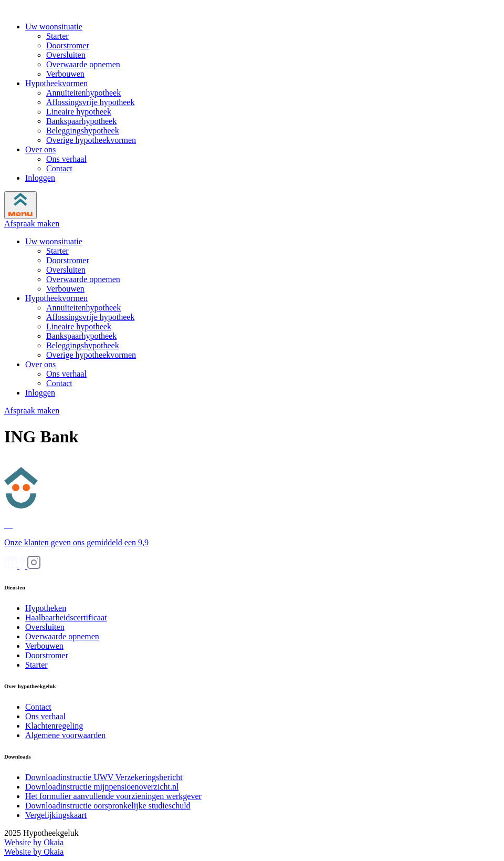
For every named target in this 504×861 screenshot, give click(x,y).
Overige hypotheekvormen (91, 140)
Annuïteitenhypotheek (83, 93)
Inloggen (40, 178)
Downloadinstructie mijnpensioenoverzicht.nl (102, 787)
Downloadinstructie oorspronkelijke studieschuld (108, 806)
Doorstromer (68, 45)
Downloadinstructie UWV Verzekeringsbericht (104, 777)
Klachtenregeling (54, 726)
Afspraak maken (32, 224)
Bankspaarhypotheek (81, 121)
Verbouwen (65, 74)
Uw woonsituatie (54, 27)
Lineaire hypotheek (79, 112)
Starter (57, 36)
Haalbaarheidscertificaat (66, 618)
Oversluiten (66, 55)
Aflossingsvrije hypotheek (90, 102)
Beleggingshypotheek (83, 131)
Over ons (40, 149)
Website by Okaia (34, 842)
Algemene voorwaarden (65, 735)
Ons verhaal (66, 159)
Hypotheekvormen (56, 83)
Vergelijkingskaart (56, 815)
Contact (59, 168)
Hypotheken (46, 608)
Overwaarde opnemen (83, 64)
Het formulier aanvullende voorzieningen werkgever (113, 796)
